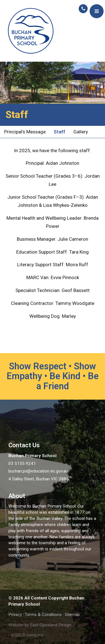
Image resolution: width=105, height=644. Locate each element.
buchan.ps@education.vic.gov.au (38, 471)
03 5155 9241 (22, 464)
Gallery (81, 132)
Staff (60, 132)
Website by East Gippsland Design (40, 625)
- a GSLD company (26, 635)
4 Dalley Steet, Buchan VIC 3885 (39, 479)
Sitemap (72, 615)
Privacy (15, 615)
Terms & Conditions (43, 615)
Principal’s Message (25, 132)
